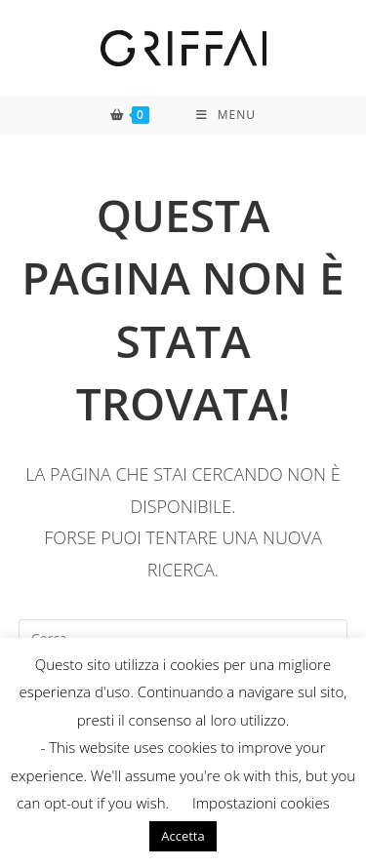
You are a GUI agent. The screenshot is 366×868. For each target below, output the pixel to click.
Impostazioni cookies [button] (261, 803)
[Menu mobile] (226, 115)
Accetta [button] (183, 836)
